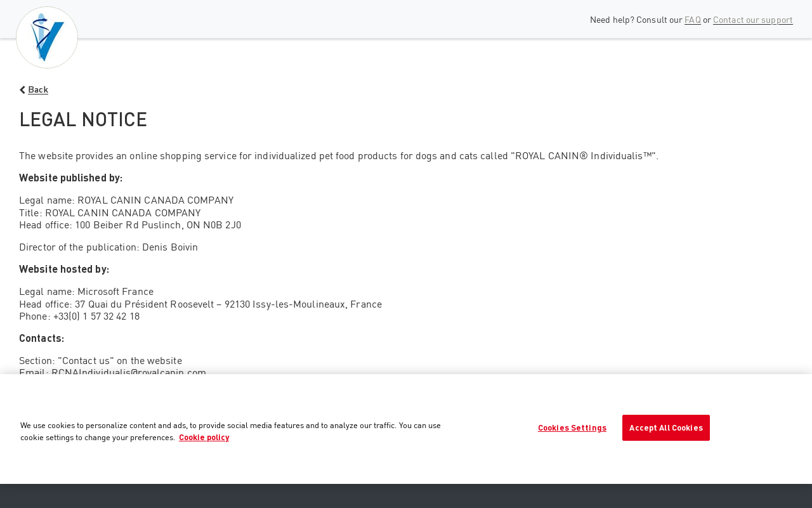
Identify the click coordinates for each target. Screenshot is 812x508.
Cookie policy (204, 437)
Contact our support (753, 19)
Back (38, 89)
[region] (406, 429)
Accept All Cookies (666, 427)
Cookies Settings (572, 427)
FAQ (692, 19)
